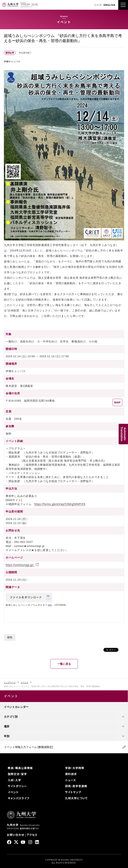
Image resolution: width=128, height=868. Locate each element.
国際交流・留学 (17, 774)
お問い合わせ (15, 835)
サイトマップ (73, 792)
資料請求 (71, 774)
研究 (10, 638)
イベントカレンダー (16, 707)
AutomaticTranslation (123, 434)
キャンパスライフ (19, 798)
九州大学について (76, 798)
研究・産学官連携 (76, 786)
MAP (117, 402)
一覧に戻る (64, 664)
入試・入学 (14, 780)
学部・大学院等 (75, 768)
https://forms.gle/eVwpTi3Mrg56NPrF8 (60, 504)
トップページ (10, 683)
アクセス (32, 835)
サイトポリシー (17, 786)
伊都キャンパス (12, 62)
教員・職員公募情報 (20, 768)
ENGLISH (109, 5)
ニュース (71, 780)
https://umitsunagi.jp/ (20, 565)
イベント (25, 683)
